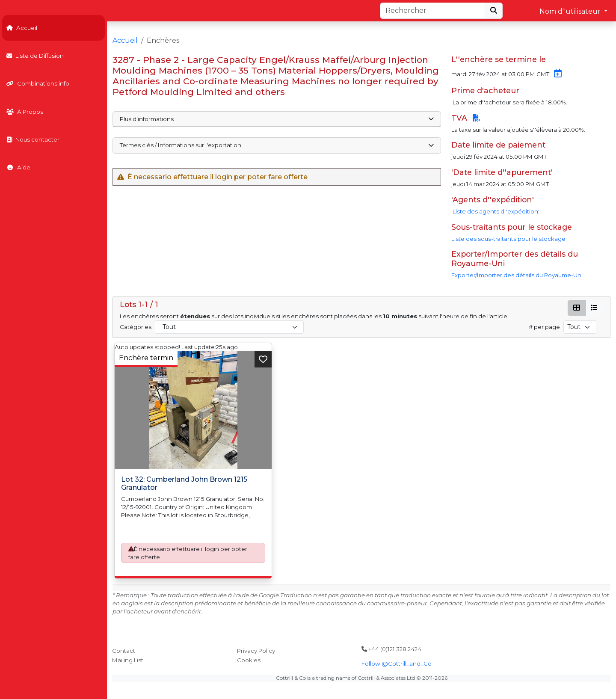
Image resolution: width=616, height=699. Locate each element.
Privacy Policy (256, 651)
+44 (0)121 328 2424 (391, 649)
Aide (18, 167)
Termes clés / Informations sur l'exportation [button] (277, 145)
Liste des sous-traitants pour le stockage (508, 239)
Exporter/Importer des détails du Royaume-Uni (517, 275)
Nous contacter (33, 139)
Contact (124, 651)
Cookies (249, 660)
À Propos (25, 112)
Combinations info (38, 83)
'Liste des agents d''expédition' (495, 211)
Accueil (22, 28)
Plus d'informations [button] (277, 119)
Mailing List (128, 660)
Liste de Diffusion (35, 56)
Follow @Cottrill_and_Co (397, 663)
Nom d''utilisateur (571, 11)
